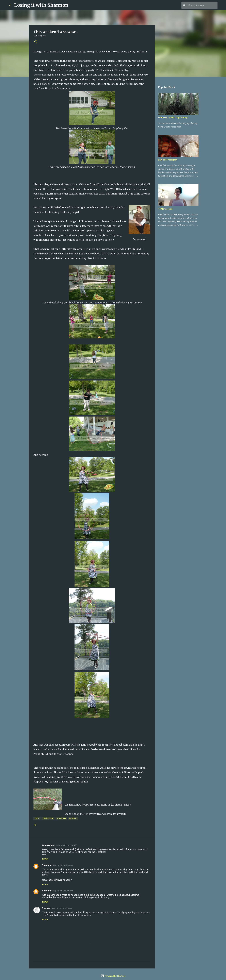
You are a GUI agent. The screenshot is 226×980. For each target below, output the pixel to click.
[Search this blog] (202, 5)
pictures (73, 818)
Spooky (46, 908)
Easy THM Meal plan (168, 160)
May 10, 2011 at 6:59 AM (63, 865)
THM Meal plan (165, 209)
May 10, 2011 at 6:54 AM (66, 845)
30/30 (37, 818)
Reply (45, 859)
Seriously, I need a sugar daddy (173, 118)
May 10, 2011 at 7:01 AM (63, 891)
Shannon (47, 865)
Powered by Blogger (113, 976)
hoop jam (61, 818)
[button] (35, 42)
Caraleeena (48, 818)
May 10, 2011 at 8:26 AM (62, 908)
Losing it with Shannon (41, 5)
